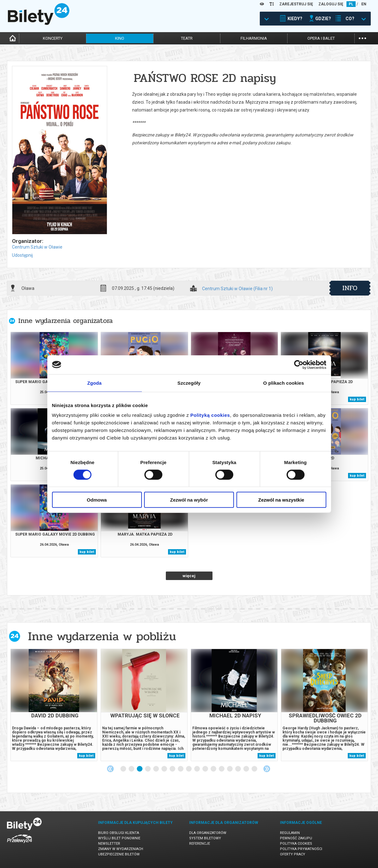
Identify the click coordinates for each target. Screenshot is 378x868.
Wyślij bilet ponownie (119, 838)
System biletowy (205, 838)
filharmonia (254, 38)
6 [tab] (165, 769)
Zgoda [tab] (95, 383)
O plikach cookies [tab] (284, 383)
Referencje (200, 844)
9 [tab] (189, 769)
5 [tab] (156, 769)
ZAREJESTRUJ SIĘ (296, 4)
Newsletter (109, 844)
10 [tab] (197, 769)
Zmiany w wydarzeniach (121, 849)
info (350, 288)
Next (267, 769)
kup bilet (357, 399)
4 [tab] (148, 769)
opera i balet (321, 38)
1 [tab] (124, 769)
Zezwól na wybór (189, 500)
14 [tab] (230, 769)
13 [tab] (222, 769)
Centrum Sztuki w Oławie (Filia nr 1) (237, 289)
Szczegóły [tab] (189, 383)
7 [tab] (173, 769)
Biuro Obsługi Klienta (119, 833)
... (362, 38)
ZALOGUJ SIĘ (331, 4)
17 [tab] (255, 769)
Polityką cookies (210, 415)
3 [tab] (140, 769)
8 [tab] (181, 769)
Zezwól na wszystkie (281, 500)
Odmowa (97, 500)
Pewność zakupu (296, 838)
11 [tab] (206, 769)
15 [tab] (238, 769)
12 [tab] (214, 769)
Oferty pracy (293, 854)
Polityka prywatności (301, 849)
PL (351, 4)
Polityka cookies (296, 844)
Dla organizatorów (208, 833)
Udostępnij (22, 255)
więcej (189, 576)
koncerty (53, 38)
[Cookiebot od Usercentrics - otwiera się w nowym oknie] (299, 365)
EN (364, 4)
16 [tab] (247, 769)
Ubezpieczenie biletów (119, 854)
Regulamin (290, 833)
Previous (110, 769)
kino (120, 38)
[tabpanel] (54, 705)
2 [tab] (132, 769)
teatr (187, 38)
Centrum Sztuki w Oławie (37, 247)
